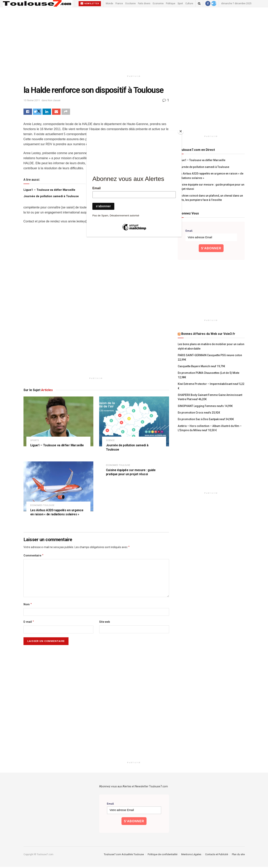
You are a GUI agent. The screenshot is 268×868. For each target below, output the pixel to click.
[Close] (181, 131)
